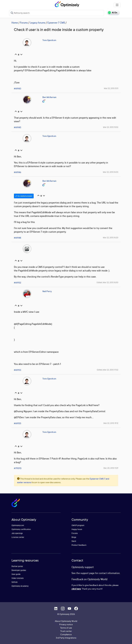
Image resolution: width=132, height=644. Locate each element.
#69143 (18, 88)
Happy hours (77, 529)
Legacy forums (38, 23)
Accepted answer (24, 196)
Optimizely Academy (20, 586)
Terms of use (66, 628)
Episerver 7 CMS (56, 23)
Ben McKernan (49, 97)
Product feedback (79, 545)
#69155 (18, 423)
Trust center (66, 631)
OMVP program (78, 525)
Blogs (74, 537)
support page (88, 573)
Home (15, 23)
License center (18, 537)
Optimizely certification (21, 529)
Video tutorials (18, 578)
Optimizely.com (18, 525)
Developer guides (19, 570)
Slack (74, 541)
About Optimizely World (66, 621)
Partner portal (17, 566)
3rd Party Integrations (66, 638)
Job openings (17, 533)
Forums (24, 23)
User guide (16, 574)
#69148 (18, 238)
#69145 (18, 127)
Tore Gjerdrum (49, 40)
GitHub (14, 582)
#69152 (18, 283)
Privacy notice (66, 624)
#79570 (18, 468)
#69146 (18, 172)
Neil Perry (47, 291)
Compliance (66, 634)
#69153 (18, 370)
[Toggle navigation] (117, 5)
